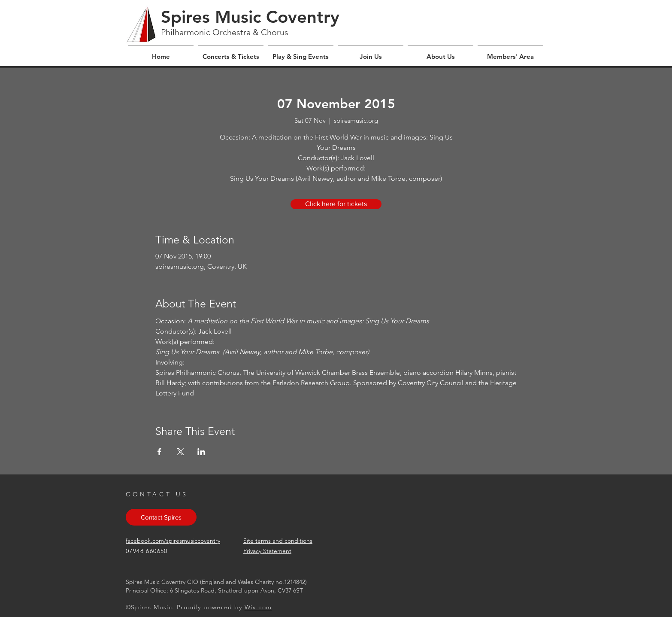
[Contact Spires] (161, 517)
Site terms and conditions (278, 541)
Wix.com (258, 607)
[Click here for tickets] (336, 204)
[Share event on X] (180, 452)
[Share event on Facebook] (159, 452)
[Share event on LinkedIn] (201, 452)
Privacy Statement (267, 551)
